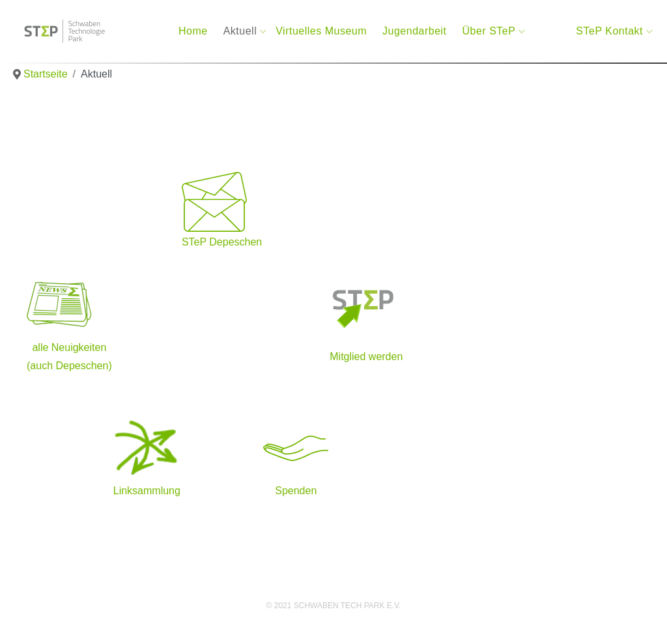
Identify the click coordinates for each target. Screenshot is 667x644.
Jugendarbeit (415, 31)
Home (193, 31)
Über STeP (491, 31)
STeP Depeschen (222, 242)
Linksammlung (147, 491)
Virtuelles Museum (321, 31)
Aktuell (242, 31)
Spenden (296, 491)
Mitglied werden (366, 357)
